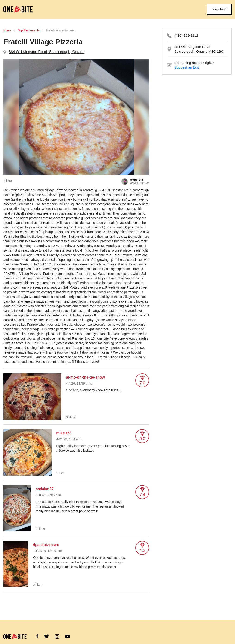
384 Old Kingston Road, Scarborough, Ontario (47, 52)
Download (219, 9)
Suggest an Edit (187, 67)
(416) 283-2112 (186, 35)
